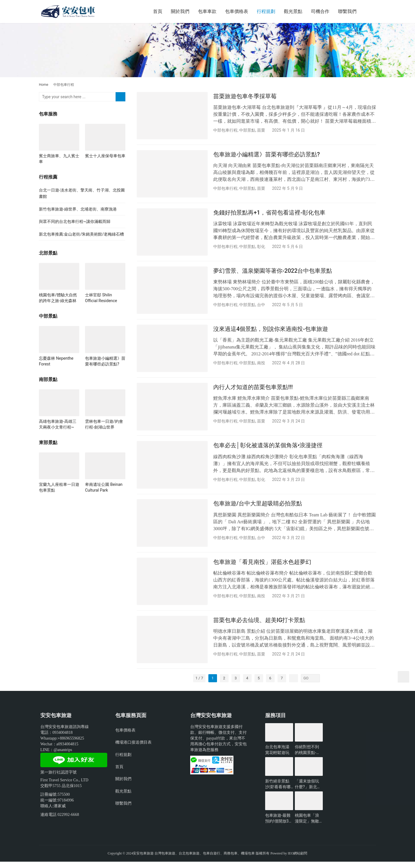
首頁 (158, 11)
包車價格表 (237, 11)
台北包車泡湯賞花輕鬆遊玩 (277, 756)
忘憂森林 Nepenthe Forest (56, 361)
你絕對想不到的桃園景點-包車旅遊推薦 (308, 757)
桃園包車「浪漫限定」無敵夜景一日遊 (307, 825)
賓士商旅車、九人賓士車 (59, 159)
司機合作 (320, 11)
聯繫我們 (347, 11)
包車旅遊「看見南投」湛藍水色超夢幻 (262, 567)
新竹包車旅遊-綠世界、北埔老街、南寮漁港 (78, 209)
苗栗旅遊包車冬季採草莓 (245, 96)
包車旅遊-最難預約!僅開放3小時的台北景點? (279, 825)
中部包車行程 (225, 130)
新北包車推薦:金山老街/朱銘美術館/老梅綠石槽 (81, 234)
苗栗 (261, 130)
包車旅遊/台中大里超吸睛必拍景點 (258, 508)
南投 (261, 365)
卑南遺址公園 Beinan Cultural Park (104, 487)
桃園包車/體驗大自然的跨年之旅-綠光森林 (58, 298)
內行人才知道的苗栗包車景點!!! (253, 390)
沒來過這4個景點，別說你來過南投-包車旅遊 (271, 331)
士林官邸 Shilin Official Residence (101, 298)
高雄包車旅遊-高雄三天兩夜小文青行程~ (58, 424)
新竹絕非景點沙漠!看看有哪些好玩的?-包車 (279, 791)
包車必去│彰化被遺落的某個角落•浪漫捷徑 (268, 449)
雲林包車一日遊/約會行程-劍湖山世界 (104, 424)
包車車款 (207, 11)
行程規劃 (266, 11)
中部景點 (247, 130)
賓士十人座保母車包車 (105, 156)
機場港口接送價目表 (133, 748)
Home (44, 85)
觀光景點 (293, 11)
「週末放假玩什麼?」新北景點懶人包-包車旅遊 (308, 791)
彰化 (261, 248)
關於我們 (180, 11)
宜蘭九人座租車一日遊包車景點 (59, 487)
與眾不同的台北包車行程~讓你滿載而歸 (75, 221)
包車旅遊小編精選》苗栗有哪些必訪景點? (267, 155)
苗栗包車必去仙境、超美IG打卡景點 (259, 626)
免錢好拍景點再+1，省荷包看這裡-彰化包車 (269, 214)
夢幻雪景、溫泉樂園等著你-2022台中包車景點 (273, 273)
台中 (261, 307)
